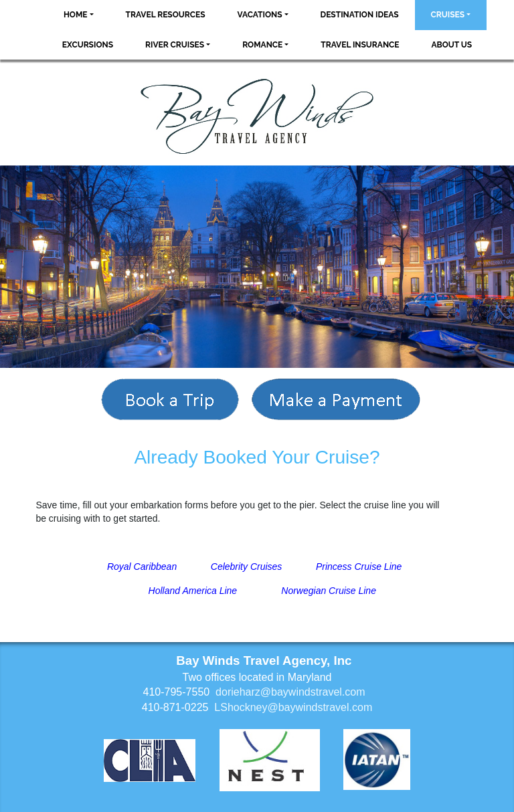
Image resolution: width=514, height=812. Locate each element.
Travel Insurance (360, 45)
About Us (452, 45)
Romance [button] (262, 45)
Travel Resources (166, 15)
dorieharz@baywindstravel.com (290, 692)
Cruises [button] (448, 15)
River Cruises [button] (175, 45)
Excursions (88, 45)
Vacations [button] (260, 15)
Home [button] (76, 15)
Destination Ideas (360, 15)
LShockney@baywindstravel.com (293, 707)
